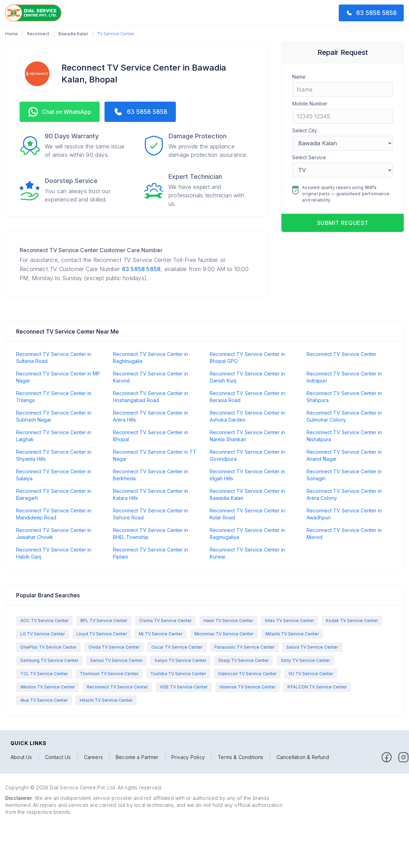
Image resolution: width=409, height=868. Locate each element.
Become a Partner (137, 757)
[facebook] (387, 757)
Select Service (309, 157)
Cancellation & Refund (303, 757)
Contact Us (58, 757)
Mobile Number (310, 104)
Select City (305, 130)
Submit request (343, 223)
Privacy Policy (188, 757)
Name (299, 77)
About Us (21, 757)
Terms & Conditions (241, 757)
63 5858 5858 (141, 269)
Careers (93, 757)
